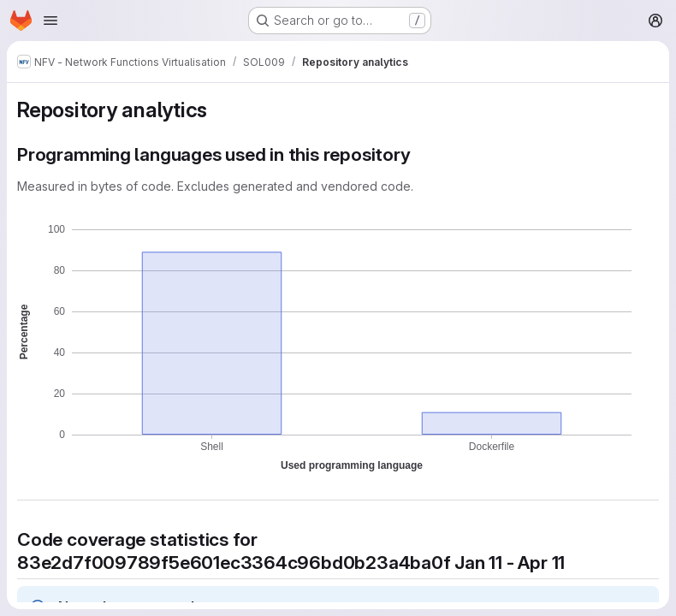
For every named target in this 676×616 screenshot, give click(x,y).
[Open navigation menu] (50, 21)
